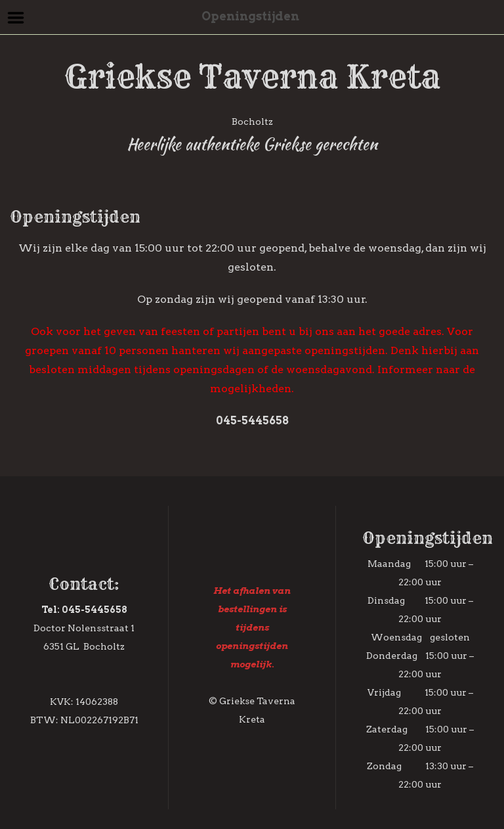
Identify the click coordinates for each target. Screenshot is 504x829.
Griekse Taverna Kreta (252, 77)
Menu (16, 18)
